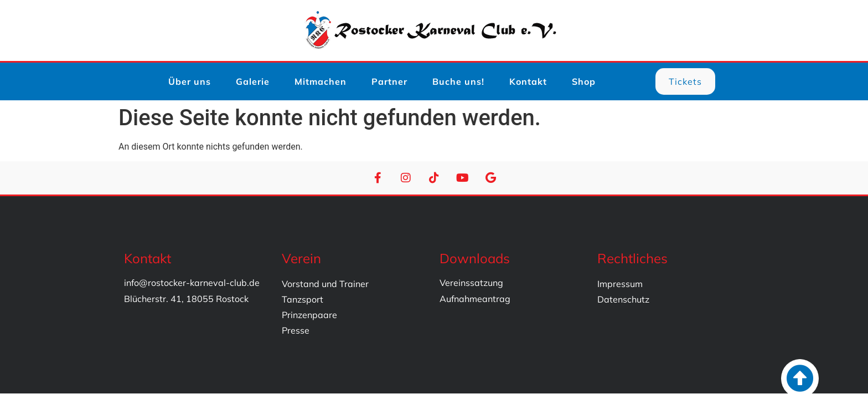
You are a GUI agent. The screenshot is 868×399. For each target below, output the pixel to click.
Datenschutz (623, 299)
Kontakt (528, 81)
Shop (584, 81)
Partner (389, 81)
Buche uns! (458, 81)
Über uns (190, 81)
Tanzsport (303, 299)
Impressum (620, 284)
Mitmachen (321, 81)
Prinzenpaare (309, 315)
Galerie (253, 81)
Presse (296, 330)
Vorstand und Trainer (325, 284)
